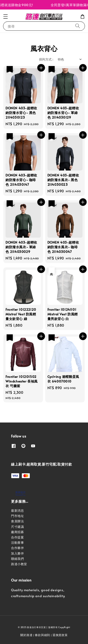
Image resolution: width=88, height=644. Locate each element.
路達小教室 (19, 564)
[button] (6, 17)
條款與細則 (42, 635)
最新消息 (17, 510)
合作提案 (17, 537)
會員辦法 (17, 521)
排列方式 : (46, 59)
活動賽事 (17, 543)
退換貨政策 (60, 635)
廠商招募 (17, 532)
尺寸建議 (17, 527)
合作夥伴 (17, 548)
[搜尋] (78, 26)
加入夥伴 (17, 553)
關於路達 (26, 635)
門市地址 (17, 516)
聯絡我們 (17, 559)
